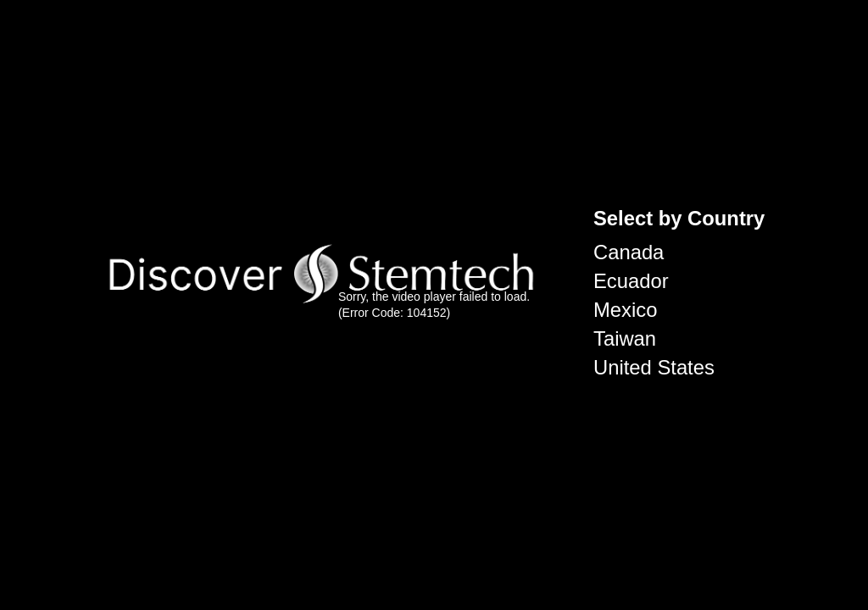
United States (654, 367)
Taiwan (625, 338)
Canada (629, 252)
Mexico (625, 310)
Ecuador (631, 281)
